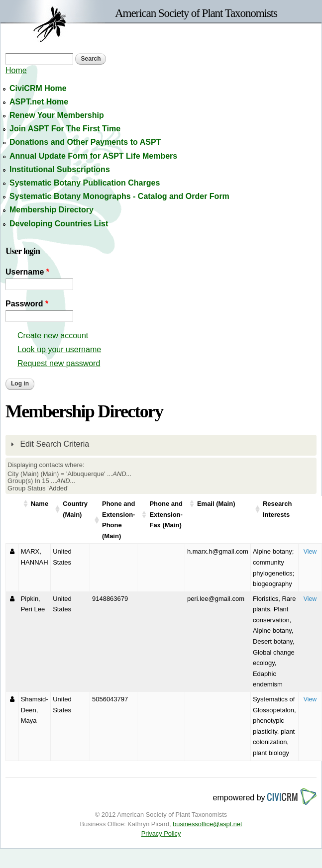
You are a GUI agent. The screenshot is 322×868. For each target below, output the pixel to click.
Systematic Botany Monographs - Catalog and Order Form (119, 196)
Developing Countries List (59, 224)
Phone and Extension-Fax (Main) (166, 514)
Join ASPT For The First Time (65, 129)
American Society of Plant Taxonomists (196, 13)
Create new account (53, 336)
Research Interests (277, 509)
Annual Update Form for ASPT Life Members (93, 156)
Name (40, 504)
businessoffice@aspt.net (207, 824)
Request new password (59, 363)
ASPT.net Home (39, 102)
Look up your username (59, 349)
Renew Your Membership (57, 115)
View (310, 552)
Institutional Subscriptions (60, 169)
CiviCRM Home (38, 88)
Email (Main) (216, 504)
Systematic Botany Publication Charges (85, 183)
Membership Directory (52, 210)
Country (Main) (75, 509)
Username (27, 272)
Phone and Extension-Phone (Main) (118, 520)
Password (27, 304)
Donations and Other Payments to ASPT (85, 142)
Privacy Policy (161, 833)
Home (16, 70)
